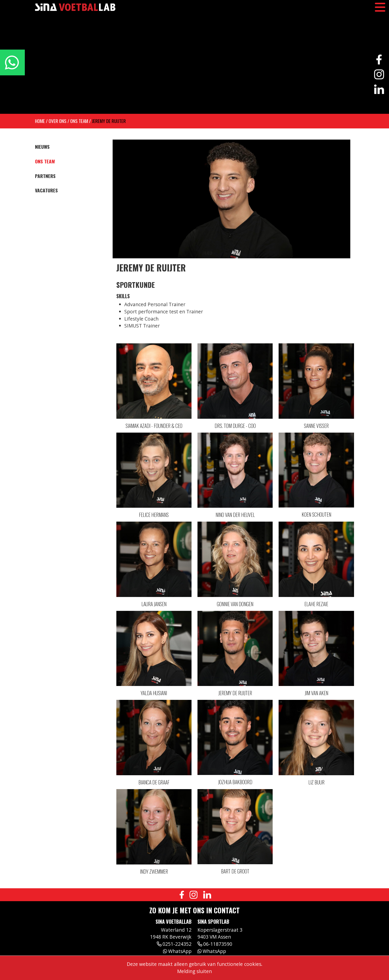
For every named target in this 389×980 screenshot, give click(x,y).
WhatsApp (177, 951)
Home (40, 121)
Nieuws (42, 147)
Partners (45, 176)
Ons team (79, 121)
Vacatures (46, 190)
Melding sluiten (194, 971)
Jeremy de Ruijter (109, 121)
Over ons (58, 121)
